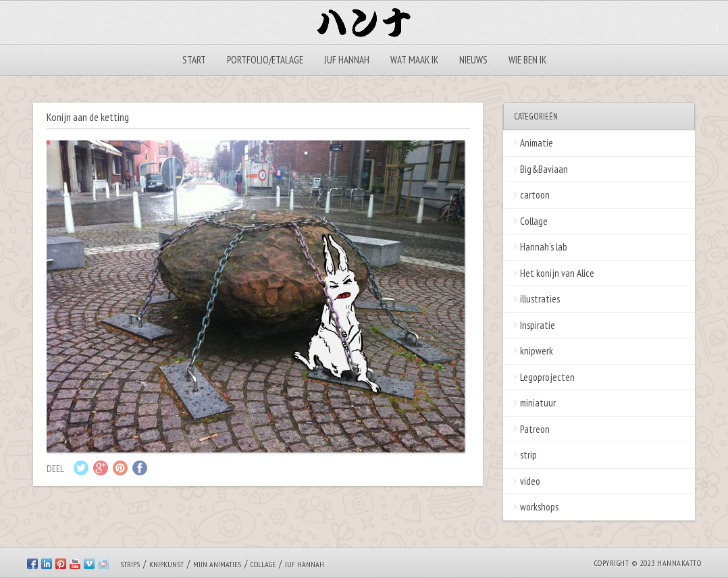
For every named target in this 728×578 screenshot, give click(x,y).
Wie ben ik (527, 60)
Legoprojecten (547, 377)
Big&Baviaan (544, 169)
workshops (539, 507)
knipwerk (537, 351)
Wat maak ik (414, 60)
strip (528, 455)
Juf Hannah (347, 60)
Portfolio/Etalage (265, 60)
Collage (534, 221)
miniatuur (538, 403)
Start (194, 60)
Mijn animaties (217, 564)
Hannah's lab (544, 247)
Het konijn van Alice (557, 273)
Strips (130, 564)
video (530, 481)
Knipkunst (166, 564)
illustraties (540, 299)
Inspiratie (538, 325)
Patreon (535, 429)
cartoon (535, 195)
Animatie (537, 143)
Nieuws (473, 60)
